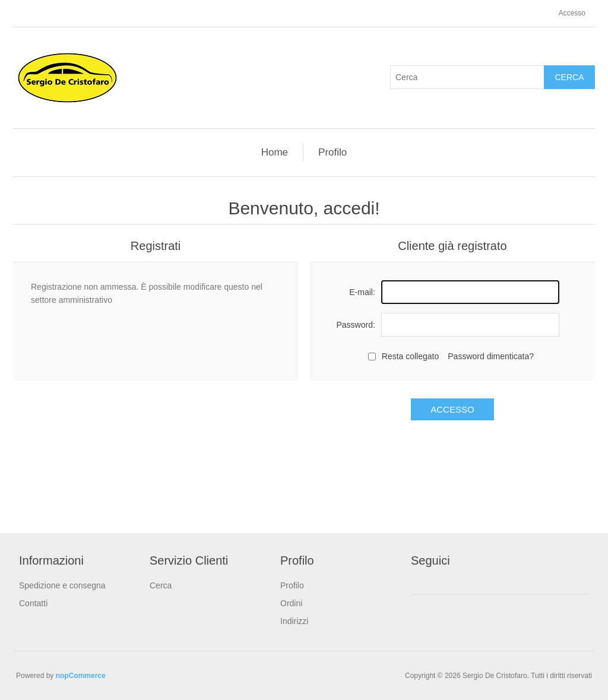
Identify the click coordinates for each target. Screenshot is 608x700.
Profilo (332, 152)
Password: (355, 325)
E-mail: (362, 292)
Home (275, 152)
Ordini (291, 603)
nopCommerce (81, 676)
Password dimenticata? (491, 356)
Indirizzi (294, 621)
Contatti (33, 603)
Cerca (569, 77)
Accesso (572, 13)
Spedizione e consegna (62, 585)
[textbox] (467, 77)
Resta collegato (411, 356)
